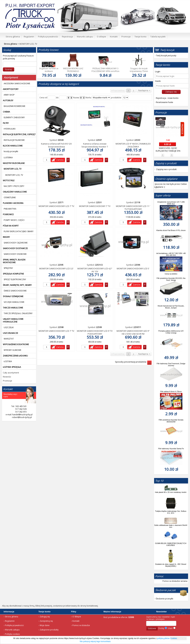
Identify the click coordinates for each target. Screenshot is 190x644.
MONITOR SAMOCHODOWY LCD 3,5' (56, 268)
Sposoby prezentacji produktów (131, 362)
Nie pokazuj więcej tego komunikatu (95, 641)
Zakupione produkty (49, 630)
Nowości (7, 377)
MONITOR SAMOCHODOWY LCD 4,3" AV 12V (95, 270)
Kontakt (76, 621)
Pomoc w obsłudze (81, 625)
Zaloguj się (45, 617)
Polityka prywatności (14, 625)
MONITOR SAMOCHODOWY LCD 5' (133, 268)
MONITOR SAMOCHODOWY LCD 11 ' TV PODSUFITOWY (133, 208)
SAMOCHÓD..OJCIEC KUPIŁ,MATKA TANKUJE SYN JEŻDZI (168, 151)
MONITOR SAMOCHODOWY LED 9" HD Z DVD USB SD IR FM (133, 332)
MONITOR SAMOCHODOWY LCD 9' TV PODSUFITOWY (95, 332)
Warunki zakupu (12, 630)
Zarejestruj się (46, 621)
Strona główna (12, 617)
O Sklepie (77, 617)
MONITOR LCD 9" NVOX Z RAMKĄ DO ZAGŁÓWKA (133, 145)
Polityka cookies (12, 634)
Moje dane (45, 625)
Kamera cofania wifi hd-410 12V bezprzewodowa (56, 145)
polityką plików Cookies (167, 638)
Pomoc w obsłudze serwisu (175, 581)
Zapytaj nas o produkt (166, 169)
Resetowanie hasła (165, 102)
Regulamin (10, 621)
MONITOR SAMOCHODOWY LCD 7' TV (56, 206)
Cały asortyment (11, 373)
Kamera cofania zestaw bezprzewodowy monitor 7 (95, 145)
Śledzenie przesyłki (164, 599)
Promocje (8, 381)
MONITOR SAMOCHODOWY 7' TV (95, 206)
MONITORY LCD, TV (27, 44)
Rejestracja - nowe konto (167, 98)
